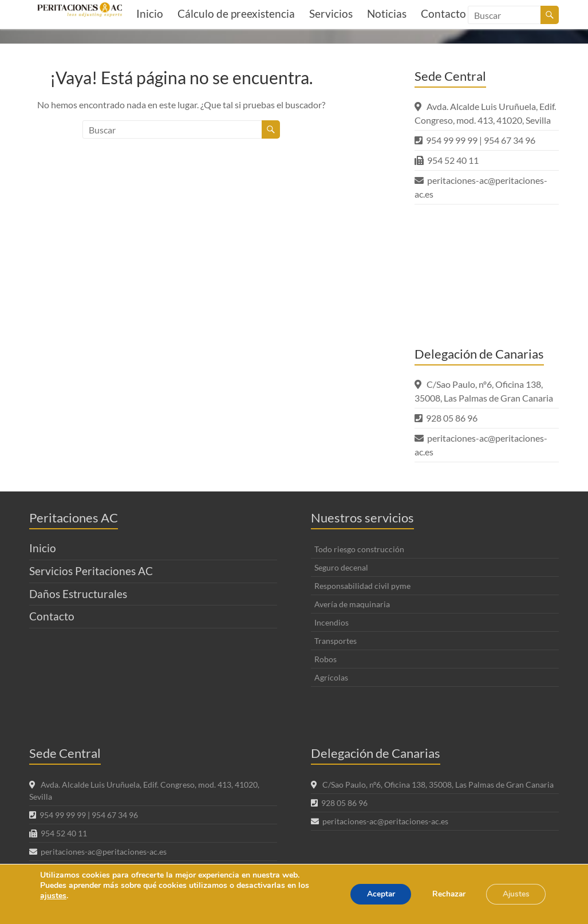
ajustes (53, 896)
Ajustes (515, 894)
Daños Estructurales (78, 594)
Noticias (387, 13)
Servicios (331, 13)
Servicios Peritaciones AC (91, 571)
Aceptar (374, 894)
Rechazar (445, 894)
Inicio (150, 13)
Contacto (52, 616)
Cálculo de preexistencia (236, 13)
